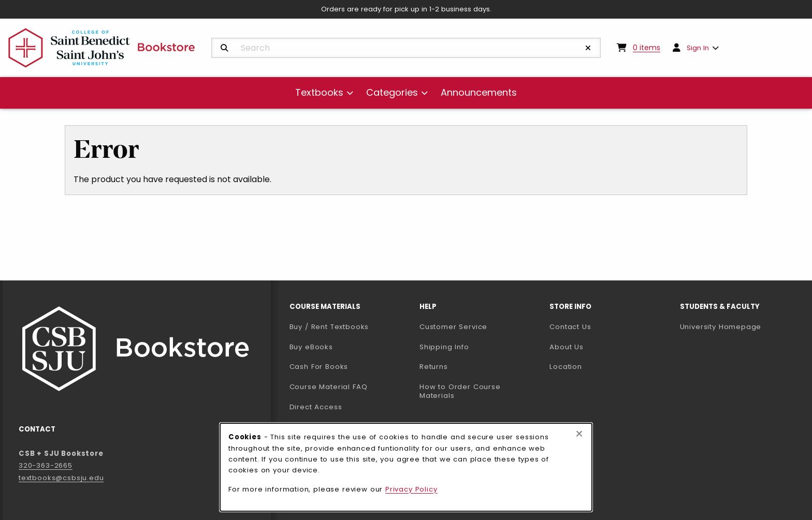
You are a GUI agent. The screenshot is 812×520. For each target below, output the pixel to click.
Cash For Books (319, 367)
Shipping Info (444, 347)
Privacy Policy (411, 489)
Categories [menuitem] (392, 92)
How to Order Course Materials (460, 391)
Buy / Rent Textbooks (329, 327)
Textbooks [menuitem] (319, 92)
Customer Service (453, 327)
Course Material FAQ (329, 387)
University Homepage (741, 326)
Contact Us (570, 327)
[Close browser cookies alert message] (579, 434)
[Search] (224, 48)
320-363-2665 (46, 465)
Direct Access (316, 407)
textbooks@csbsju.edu (61, 478)
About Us (567, 347)
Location (566, 367)
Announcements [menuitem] (479, 92)
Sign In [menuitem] (698, 48)
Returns (434, 367)
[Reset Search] (588, 48)
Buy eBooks (350, 347)
